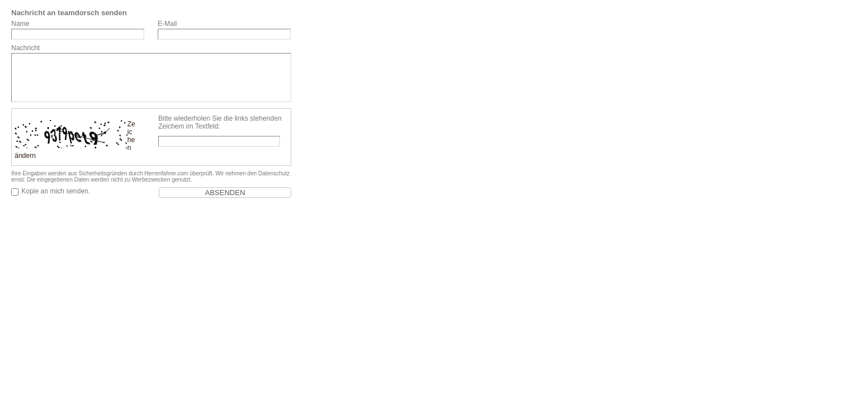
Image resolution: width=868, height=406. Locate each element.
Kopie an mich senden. (56, 191)
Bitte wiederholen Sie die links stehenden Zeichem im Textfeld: (220, 122)
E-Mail (167, 24)
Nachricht (26, 48)
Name (20, 24)
